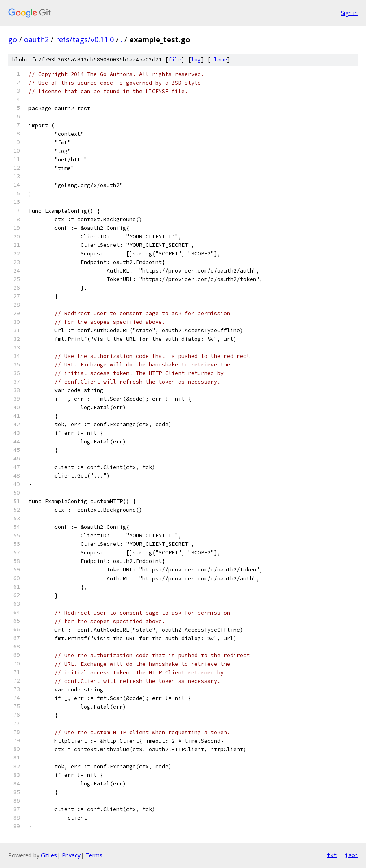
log (196, 60)
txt (332, 855)
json (351, 855)
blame (219, 60)
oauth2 (36, 39)
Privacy (71, 855)
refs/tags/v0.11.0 (85, 39)
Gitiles (49, 855)
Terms (94, 855)
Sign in (349, 13)
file (175, 60)
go (13, 39)
